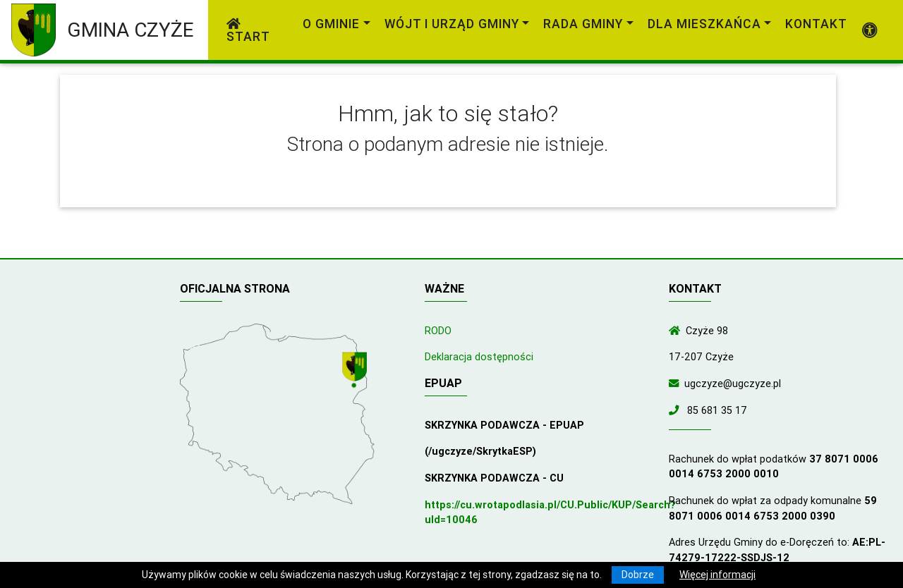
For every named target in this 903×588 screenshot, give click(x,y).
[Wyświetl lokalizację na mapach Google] (356, 371)
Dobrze (638, 575)
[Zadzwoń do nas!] (677, 410)
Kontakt (816, 24)
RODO (438, 331)
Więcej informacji (717, 575)
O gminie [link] (331, 24)
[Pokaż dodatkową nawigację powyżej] (870, 30)
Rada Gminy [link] (583, 24)
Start (248, 31)
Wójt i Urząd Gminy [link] (452, 24)
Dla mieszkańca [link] (704, 24)
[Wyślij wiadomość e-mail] (677, 384)
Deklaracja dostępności (479, 357)
